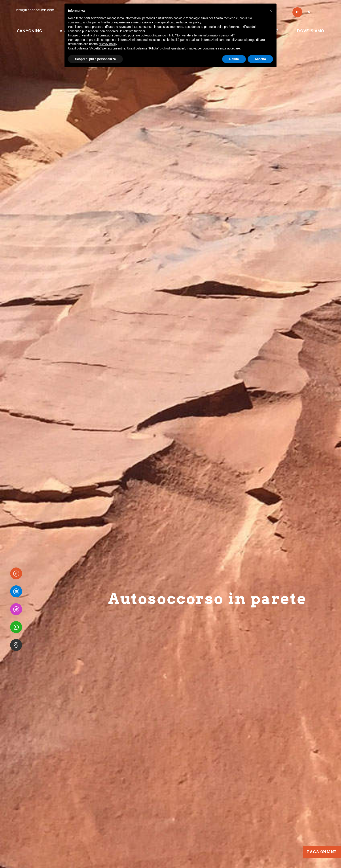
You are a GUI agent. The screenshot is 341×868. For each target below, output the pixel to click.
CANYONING (30, 31)
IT (297, 12)
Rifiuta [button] (234, 59)
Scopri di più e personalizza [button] (95, 59)
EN (308, 12)
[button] (271, 11)
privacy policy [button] (108, 44)
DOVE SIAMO (311, 31)
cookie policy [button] (192, 22)
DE (319, 12)
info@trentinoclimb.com (35, 10)
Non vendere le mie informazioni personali (204, 35)
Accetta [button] (260, 59)
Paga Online (322, 852)
